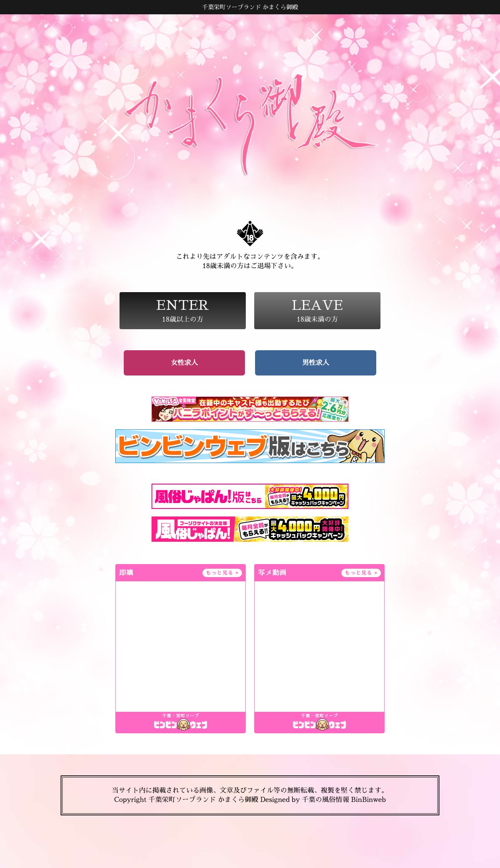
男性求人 (316, 363)
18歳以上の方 (183, 311)
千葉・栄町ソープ (181, 716)
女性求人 (184, 363)
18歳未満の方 (317, 311)
